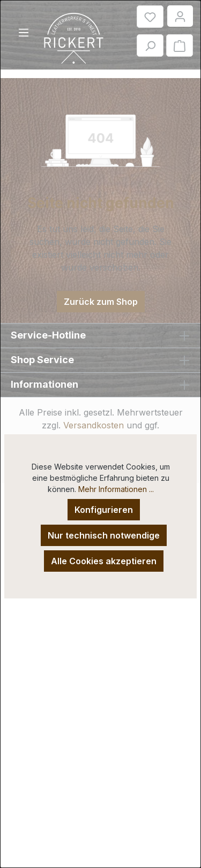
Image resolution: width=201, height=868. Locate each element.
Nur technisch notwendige (104, 535)
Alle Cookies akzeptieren (104, 561)
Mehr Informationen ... (116, 489)
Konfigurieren (104, 510)
